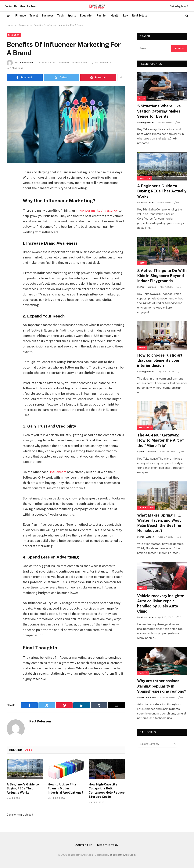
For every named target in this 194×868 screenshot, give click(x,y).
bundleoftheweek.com (123, 855)
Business (48, 16)
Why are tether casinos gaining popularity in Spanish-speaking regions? (162, 686)
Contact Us (11, 6)
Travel (34, 16)
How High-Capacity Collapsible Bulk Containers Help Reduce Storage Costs (107, 790)
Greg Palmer (147, 122)
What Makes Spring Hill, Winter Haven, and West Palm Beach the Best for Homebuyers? (159, 523)
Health (115, 16)
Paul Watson (147, 537)
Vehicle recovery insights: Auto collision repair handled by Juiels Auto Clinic (161, 604)
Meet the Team (29, 6)
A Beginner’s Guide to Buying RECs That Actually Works (23, 788)
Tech (60, 16)
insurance (145, 428)
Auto (142, 588)
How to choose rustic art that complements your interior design (160, 360)
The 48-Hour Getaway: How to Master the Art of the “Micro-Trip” (160, 440)
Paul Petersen (26, 63)
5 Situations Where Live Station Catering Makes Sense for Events (159, 111)
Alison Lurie (147, 202)
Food (142, 98)
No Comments (101, 63)
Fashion (102, 16)
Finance (21, 16)
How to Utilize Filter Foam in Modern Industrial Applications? (65, 788)
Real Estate (140, 16)
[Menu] (8, 16)
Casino (143, 673)
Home (142, 263)
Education (87, 16)
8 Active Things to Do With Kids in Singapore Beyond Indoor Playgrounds (162, 276)
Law (126, 16)
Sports (72, 16)
